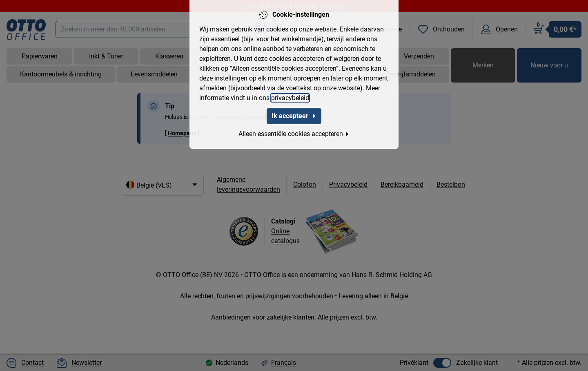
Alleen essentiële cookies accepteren (294, 134)
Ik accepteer (294, 116)
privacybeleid (290, 98)
